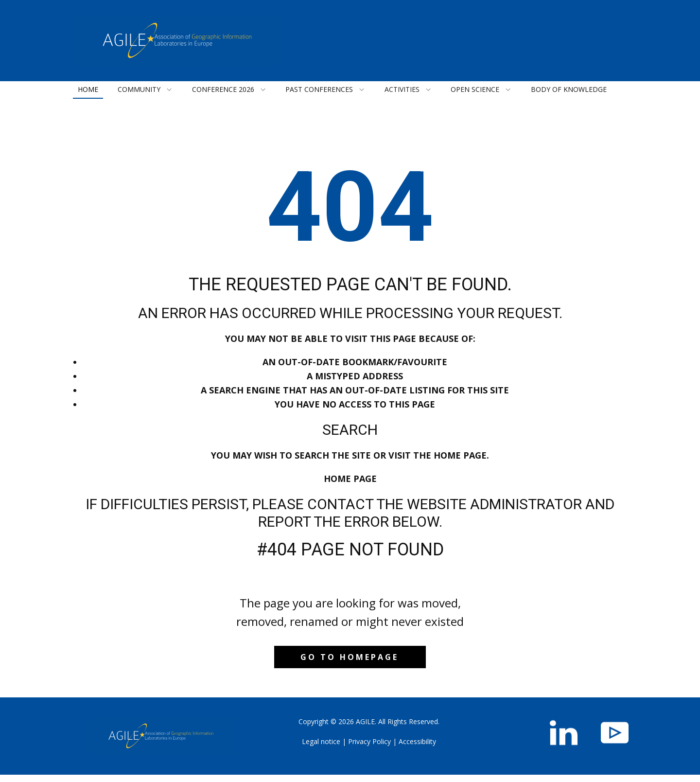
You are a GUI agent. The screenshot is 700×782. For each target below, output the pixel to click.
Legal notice (321, 741)
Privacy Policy (369, 741)
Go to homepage (350, 657)
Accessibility (417, 741)
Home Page (350, 479)
